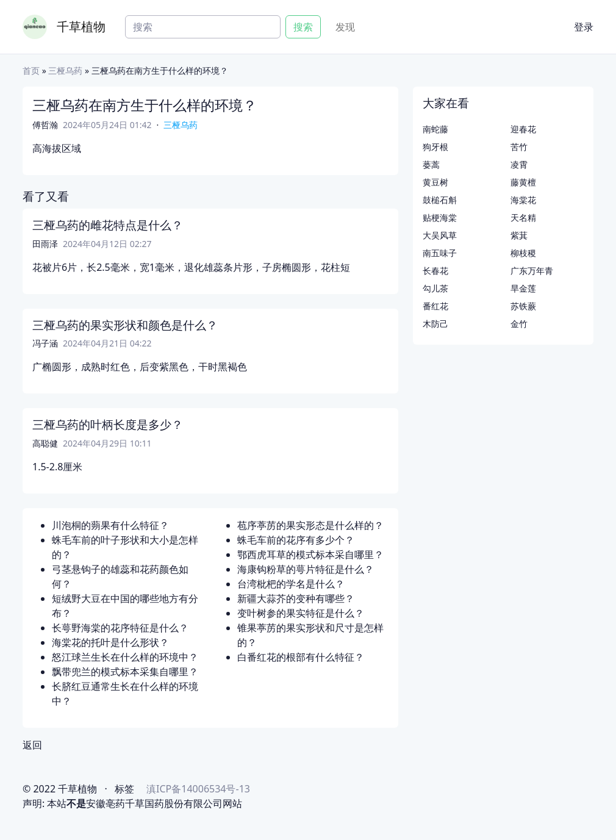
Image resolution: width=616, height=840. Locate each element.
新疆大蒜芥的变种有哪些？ (296, 598)
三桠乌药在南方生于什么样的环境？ (145, 105)
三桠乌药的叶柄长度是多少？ (108, 425)
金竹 (519, 324)
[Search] (203, 27)
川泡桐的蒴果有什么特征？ (110, 525)
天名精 (523, 217)
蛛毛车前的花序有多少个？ (296, 540)
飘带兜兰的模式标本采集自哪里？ (125, 672)
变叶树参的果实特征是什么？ (301, 613)
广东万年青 (532, 271)
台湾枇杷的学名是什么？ (291, 584)
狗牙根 (435, 147)
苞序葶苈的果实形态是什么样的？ (310, 525)
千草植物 (81, 27)
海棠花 (523, 200)
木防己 (435, 324)
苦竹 (519, 147)
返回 (32, 745)
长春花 (435, 271)
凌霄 (519, 164)
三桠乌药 (65, 70)
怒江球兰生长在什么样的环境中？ (125, 657)
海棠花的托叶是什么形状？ (110, 642)
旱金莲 (523, 288)
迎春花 (523, 129)
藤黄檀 (523, 182)
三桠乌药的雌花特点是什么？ (108, 225)
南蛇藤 (435, 129)
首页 (31, 70)
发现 (345, 27)
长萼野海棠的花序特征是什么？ (120, 628)
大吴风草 (440, 235)
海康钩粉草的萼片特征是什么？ (306, 569)
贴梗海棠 (440, 217)
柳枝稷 (523, 253)
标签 (124, 789)
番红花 (435, 306)
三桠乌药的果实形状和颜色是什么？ (125, 325)
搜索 (303, 27)
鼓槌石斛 (440, 200)
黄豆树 (435, 182)
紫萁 (519, 235)
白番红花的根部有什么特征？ (301, 657)
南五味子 (440, 253)
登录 (584, 27)
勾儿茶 (435, 288)
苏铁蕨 (523, 306)
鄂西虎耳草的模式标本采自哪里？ (310, 555)
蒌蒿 (431, 164)
